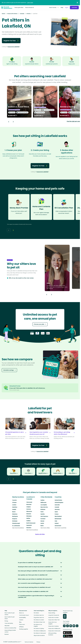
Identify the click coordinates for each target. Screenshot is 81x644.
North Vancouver (31, 523)
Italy (56, 521)
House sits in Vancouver (54, 631)
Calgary (29, 507)
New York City (44, 507)
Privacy (38, 642)
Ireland (57, 523)
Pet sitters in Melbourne (40, 631)
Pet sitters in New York (39, 622)
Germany (57, 509)
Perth (42, 512)
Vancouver (29, 502)
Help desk (7, 626)
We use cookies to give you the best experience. (17, 3)
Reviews (7, 634)
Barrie (14, 512)
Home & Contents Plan (10, 628)
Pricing (6, 621)
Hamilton (15, 507)
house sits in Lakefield (13, 47)
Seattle (43, 514)
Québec (29, 521)
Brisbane (43, 509)
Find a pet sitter (19, 7)
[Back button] (9, 122)
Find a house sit (29, 7)
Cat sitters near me (39, 615)
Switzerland (58, 526)
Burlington (15, 516)
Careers (21, 620)
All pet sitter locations (39, 635)
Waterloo (15, 514)
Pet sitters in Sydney (39, 629)
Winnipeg (29, 516)
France (57, 514)
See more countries (60, 528)
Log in (67, 7)
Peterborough (16, 523)
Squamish (29, 525)
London (14, 505)
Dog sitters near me (39, 618)
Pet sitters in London (39, 620)
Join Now (74, 7)
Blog (20, 622)
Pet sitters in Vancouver (40, 633)
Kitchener (15, 521)
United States (58, 500)
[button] (57, 268)
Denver (42, 521)
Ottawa (14, 502)
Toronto (14, 500)
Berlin (42, 526)
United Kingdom (59, 502)
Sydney (42, 500)
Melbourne (43, 502)
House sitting (52, 613)
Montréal (29, 504)
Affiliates (21, 627)
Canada (57, 507)
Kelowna (29, 514)
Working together (24, 629)
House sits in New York (54, 620)
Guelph (14, 509)
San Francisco (44, 516)
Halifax (28, 518)
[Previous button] (47, 295)
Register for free (11, 41)
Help (62, 7)
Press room (22, 624)
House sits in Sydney (54, 626)
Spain (56, 512)
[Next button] (13, 122)
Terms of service (29, 642)
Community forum (24, 615)
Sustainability (23, 618)
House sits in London (54, 618)
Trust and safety (9, 623)
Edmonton (29, 511)
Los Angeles (44, 505)
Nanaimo (29, 528)
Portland (43, 519)
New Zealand (58, 516)
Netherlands (58, 519)
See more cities (45, 528)
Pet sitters (36, 613)
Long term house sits (54, 615)
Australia (57, 505)
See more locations (18, 528)
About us (21, 613)
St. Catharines (16, 526)
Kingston (15, 519)
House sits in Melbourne (54, 629)
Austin (42, 523)
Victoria (29, 509)
